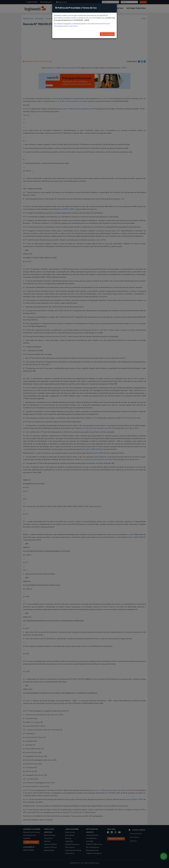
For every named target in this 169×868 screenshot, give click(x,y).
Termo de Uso (73, 26)
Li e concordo (107, 34)
